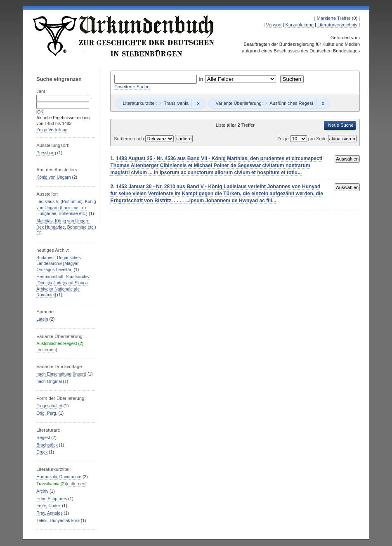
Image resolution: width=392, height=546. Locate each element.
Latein (42, 319)
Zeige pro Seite (303, 139)
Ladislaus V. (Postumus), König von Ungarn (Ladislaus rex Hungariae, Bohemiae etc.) (66, 208)
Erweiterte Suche (132, 87)
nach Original (49, 382)
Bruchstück (47, 445)
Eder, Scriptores (52, 499)
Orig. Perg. (47, 413)
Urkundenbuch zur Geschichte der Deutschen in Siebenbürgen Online (124, 36)
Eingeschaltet (49, 406)
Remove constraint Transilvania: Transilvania (198, 104)
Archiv (42, 491)
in (202, 79)
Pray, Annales (49, 513)
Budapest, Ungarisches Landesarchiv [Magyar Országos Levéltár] (59, 264)
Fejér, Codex (48, 506)
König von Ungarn (53, 177)
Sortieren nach (130, 139)
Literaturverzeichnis (337, 25)
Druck (42, 452)
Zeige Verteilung (52, 130)
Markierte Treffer (333, 18)
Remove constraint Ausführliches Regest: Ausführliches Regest (323, 104)
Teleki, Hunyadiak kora (58, 521)
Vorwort (274, 25)
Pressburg (46, 153)
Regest (43, 438)
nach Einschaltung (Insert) (61, 374)
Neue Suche (341, 125)
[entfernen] (47, 350)
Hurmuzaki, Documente (59, 477)
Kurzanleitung (300, 25)
